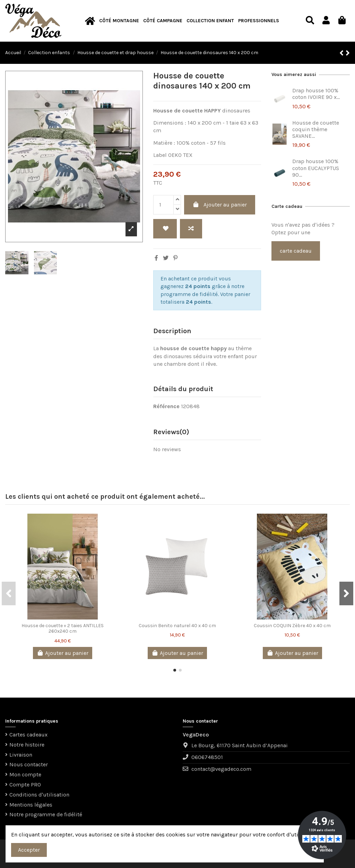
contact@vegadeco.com (221, 769)
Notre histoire (27, 745)
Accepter (29, 850)
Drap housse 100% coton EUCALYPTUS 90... (316, 168)
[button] (119, 21)
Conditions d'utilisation (39, 795)
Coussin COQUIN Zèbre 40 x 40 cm (292, 626)
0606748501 (207, 757)
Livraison (21, 755)
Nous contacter (29, 764)
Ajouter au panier (220, 205)
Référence (166, 406)
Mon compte (25, 774)
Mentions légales (31, 805)
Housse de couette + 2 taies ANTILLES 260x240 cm (63, 629)
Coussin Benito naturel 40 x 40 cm (177, 626)
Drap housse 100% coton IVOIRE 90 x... (316, 94)
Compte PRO (25, 785)
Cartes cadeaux (28, 735)
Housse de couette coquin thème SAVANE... (316, 129)
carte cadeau (296, 251)
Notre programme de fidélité (46, 814)
